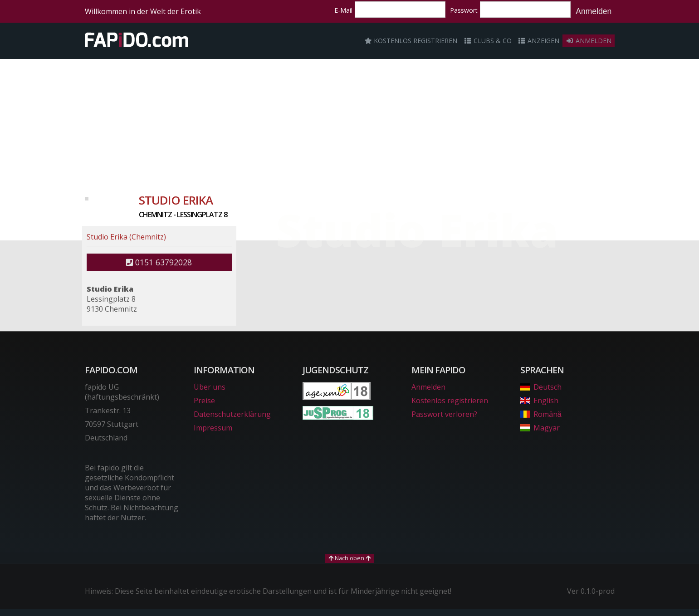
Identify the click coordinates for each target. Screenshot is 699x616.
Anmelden (594, 11)
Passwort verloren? (444, 414)
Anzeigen (539, 41)
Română (541, 414)
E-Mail (343, 10)
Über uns (210, 387)
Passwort (464, 10)
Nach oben (349, 558)
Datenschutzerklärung (232, 414)
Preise (204, 401)
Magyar (540, 428)
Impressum (213, 428)
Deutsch (541, 387)
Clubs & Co (488, 41)
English (539, 401)
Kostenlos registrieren (411, 41)
